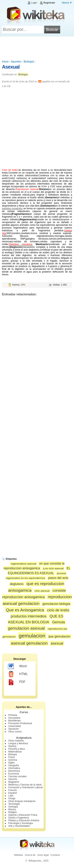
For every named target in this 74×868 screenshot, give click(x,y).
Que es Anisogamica (25, 610)
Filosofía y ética (16, 749)
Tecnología (14, 804)
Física (11, 757)
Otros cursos (15, 732)
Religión (13, 812)
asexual (57, 643)
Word (17, 666)
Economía (14, 774)
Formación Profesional (20, 723)
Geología (13, 807)
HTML (18, 674)
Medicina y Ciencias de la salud (25, 785)
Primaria (13, 715)
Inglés (11, 763)
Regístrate (49, 3)
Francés (13, 790)
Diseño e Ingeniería (19, 818)
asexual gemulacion (29, 643)
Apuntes (16, 62)
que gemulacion (59, 636)
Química (13, 760)
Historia (12, 746)
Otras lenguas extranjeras (22, 801)
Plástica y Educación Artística (24, 820)
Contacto (55, 855)
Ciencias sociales (17, 776)
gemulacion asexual (26, 628)
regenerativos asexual (24, 564)
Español (13, 793)
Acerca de (30, 855)
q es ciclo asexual (53, 568)
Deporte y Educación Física (23, 815)
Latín (11, 796)
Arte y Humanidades (19, 826)
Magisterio (14, 782)
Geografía (14, 765)
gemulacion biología (56, 604)
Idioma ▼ (67, 3)
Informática (14, 768)
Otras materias (16, 741)
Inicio (5, 62)
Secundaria (14, 718)
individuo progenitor (12, 209)
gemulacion (32, 636)
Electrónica (14, 771)
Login (34, 3)
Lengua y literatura (18, 743)
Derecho (13, 779)
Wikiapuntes (35, 861)
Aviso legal (43, 855)
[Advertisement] (37, 47)
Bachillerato (15, 721)
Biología (29, 62)
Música (12, 809)
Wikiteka (18, 855)
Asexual (11, 67)
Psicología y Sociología (21, 823)
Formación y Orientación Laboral (25, 787)
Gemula (59, 622)
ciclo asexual (42, 591)
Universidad (15, 726)
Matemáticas (15, 752)
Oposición (14, 729)
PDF (17, 682)
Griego (12, 798)
